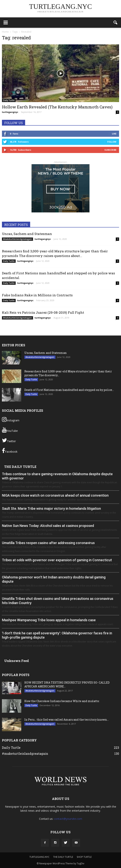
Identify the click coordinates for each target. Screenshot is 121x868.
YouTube (10, 430)
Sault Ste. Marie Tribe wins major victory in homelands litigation (51, 508)
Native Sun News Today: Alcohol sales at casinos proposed (48, 526)
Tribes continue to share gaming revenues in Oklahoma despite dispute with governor (57, 476)
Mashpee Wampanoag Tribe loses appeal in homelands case (49, 620)
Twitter (9, 440)
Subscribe (110, 150)
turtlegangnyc (10, 112)
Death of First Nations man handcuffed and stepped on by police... (69, 390)
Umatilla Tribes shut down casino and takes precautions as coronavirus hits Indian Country (58, 601)
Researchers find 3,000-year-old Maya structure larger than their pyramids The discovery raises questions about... (55, 253)
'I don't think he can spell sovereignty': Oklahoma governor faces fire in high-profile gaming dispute (57, 635)
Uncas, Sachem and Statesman (27, 234)
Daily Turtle (9, 100)
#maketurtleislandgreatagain (17, 239)
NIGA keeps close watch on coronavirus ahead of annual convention (55, 495)
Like (114, 134)
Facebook (10, 451)
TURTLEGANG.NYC (39, 857)
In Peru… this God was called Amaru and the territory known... (66, 720)
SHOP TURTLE (84, 857)
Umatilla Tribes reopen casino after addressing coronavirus (48, 543)
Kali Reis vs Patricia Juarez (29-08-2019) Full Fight (43, 312)
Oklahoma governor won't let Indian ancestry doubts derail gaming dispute (54, 579)
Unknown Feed (17, 661)
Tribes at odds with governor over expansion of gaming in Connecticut (57, 560)
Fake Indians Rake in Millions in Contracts (37, 295)
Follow (112, 142)
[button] (116, 23)
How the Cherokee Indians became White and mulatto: (62, 701)
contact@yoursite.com (68, 819)
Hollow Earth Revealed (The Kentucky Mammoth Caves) (57, 107)
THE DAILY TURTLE (20, 467)
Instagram (11, 419)
